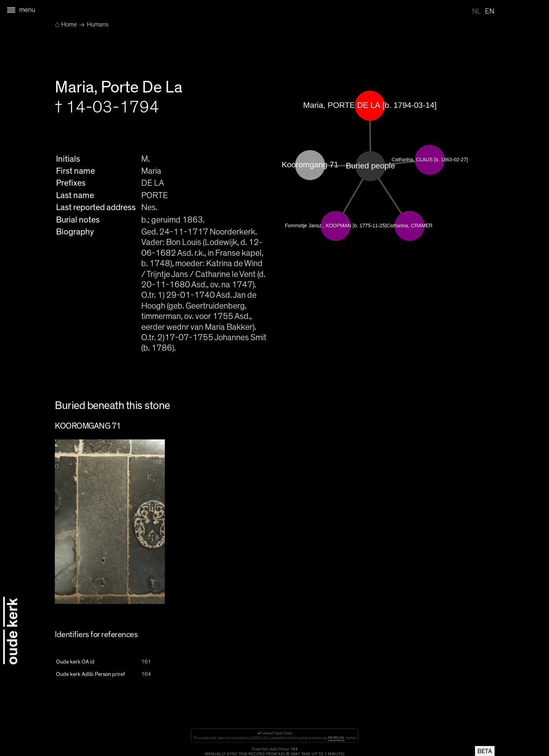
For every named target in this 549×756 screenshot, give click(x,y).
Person (336, 738)
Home (66, 24)
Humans (98, 24)
